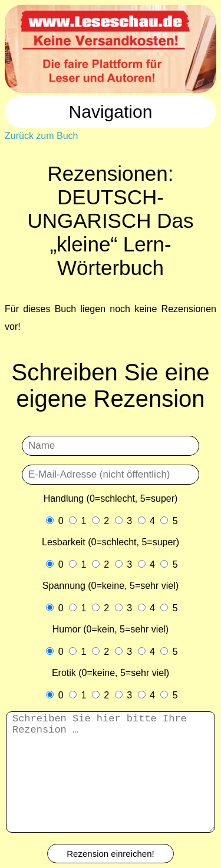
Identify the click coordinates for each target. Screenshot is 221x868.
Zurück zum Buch (41, 136)
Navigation (111, 112)
